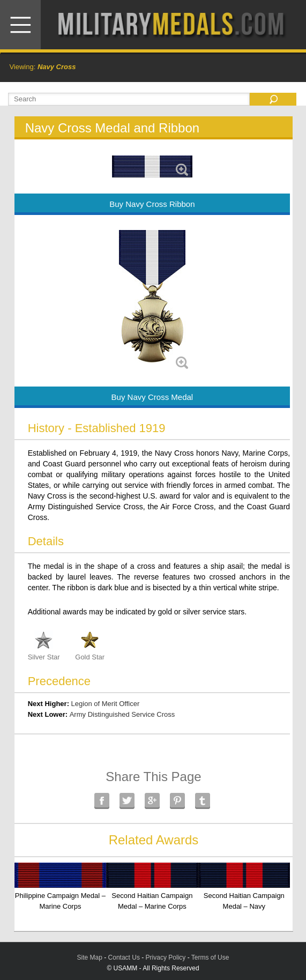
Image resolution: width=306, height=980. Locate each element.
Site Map (90, 957)
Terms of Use (210, 957)
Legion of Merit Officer (106, 704)
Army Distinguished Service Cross (122, 714)
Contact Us (124, 957)
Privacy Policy (166, 957)
